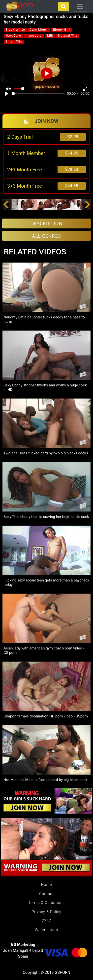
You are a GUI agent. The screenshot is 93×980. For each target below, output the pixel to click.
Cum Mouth (39, 30)
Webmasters (46, 930)
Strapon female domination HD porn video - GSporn (46, 716)
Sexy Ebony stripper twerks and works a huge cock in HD (45, 387)
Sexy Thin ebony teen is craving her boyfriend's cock (46, 517)
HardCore (13, 35)
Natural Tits (68, 35)
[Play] (6, 94)
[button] (6, 205)
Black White (15, 30)
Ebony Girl (62, 30)
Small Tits (14, 41)
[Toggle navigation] (80, 7)
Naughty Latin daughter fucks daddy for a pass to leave (44, 319)
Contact (46, 894)
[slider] (38, 94)
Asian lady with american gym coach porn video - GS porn (44, 650)
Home (46, 885)
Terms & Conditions (46, 903)
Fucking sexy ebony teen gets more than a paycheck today (46, 582)
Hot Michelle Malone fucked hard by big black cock (45, 780)
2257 (46, 921)
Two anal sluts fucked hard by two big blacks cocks (46, 453)
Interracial (34, 35)
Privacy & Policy (46, 912)
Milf (50, 35)
